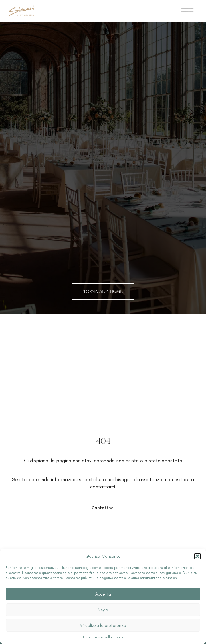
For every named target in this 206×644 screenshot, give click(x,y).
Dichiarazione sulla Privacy (103, 637)
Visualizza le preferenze (103, 625)
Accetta (103, 594)
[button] (197, 556)
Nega (103, 610)
